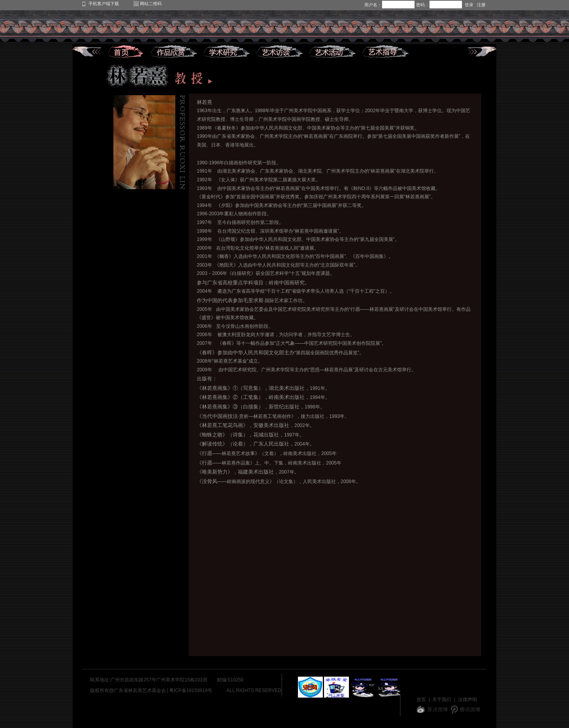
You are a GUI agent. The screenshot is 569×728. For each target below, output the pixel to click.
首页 (421, 700)
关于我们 (442, 700)
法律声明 (467, 700)
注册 (481, 5)
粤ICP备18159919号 (191, 690)
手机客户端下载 (104, 4)
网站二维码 (151, 4)
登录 (469, 5)
